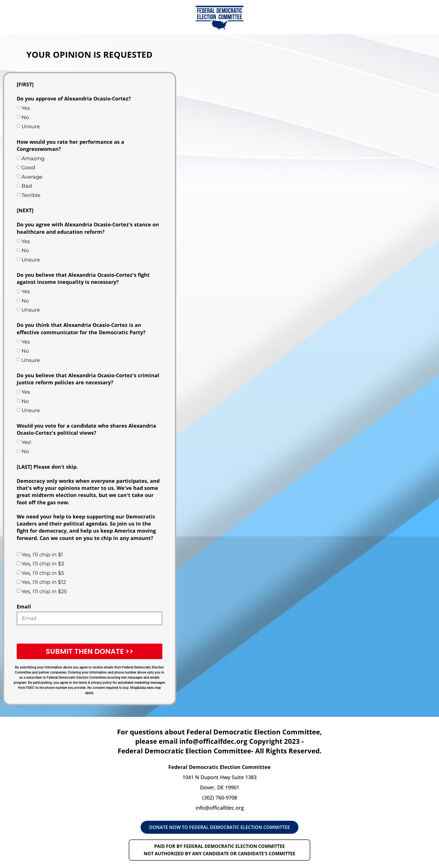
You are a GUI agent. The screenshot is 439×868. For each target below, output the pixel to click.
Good (28, 168)
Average (32, 177)
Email (24, 606)
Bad (27, 186)
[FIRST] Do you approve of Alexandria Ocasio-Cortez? (74, 91)
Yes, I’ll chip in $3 (43, 564)
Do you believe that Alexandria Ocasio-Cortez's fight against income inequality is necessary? (83, 278)
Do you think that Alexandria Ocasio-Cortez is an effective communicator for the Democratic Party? (81, 328)
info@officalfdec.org (220, 808)
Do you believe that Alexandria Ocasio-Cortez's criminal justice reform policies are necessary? (88, 379)
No (25, 117)
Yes (26, 108)
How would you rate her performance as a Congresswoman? (70, 145)
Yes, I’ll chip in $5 (43, 573)
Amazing (33, 158)
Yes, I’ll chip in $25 (44, 591)
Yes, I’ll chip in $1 (42, 555)
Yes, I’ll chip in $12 (44, 582)
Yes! (26, 442)
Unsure (31, 127)
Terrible (31, 195)
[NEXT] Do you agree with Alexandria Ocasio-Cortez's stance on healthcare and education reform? (88, 221)
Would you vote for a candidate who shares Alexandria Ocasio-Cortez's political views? (86, 429)
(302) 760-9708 (220, 798)
